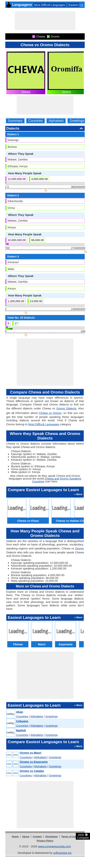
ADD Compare (83, 836)
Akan (20, 712)
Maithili (21, 730)
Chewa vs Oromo (50, 413)
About (26, 836)
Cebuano (22, 721)
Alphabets (56, 121)
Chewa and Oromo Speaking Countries (57, 480)
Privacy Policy (45, 841)
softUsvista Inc (62, 853)
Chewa (26, 92)
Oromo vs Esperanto (34, 762)
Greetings (77, 121)
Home (15, 836)
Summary (15, 121)
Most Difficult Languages (50, 5)
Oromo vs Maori (31, 753)
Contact (37, 836)
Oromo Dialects (66, 408)
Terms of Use (69, 836)
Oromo (67, 92)
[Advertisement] (45, 21)
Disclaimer (52, 836)
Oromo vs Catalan (32, 771)
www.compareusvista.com (54, 846)
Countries (36, 121)
